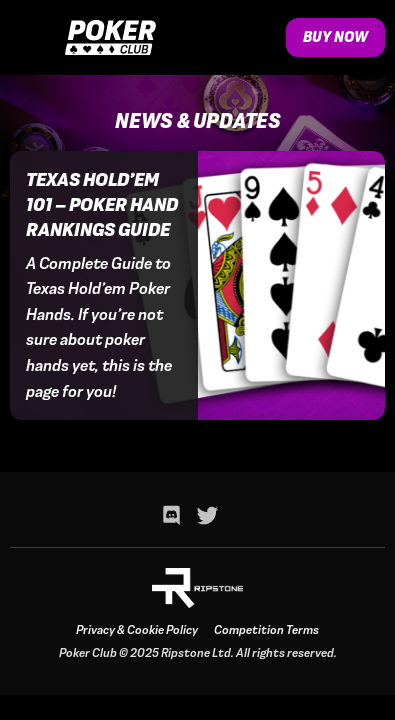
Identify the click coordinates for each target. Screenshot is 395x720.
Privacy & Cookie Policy (137, 630)
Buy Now (335, 37)
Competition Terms (266, 630)
